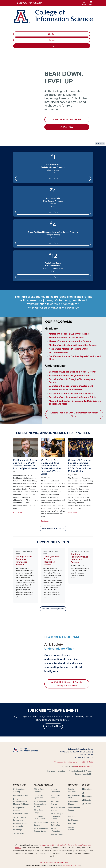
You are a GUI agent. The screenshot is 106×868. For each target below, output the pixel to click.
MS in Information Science (58, 809)
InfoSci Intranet (71, 829)
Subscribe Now (53, 726)
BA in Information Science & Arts (41, 830)
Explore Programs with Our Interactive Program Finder (74, 414)
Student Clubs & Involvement (20, 819)
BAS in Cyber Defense (39, 790)
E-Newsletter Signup (73, 803)
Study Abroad (19, 833)
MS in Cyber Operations (55, 797)
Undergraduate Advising (19, 790)
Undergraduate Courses (19, 809)
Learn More (53, 178)
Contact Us (59, 762)
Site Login (72, 824)
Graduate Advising (21, 795)
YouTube (88, 804)
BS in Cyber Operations (39, 797)
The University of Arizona (71, 865)
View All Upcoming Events (53, 609)
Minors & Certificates (55, 790)
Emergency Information (56, 771)
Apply (52, 46)
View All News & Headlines (53, 529)
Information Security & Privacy (80, 771)
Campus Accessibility (83, 774)
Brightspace (73, 820)
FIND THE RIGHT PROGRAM (67, 120)
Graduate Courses (21, 814)
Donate (52, 40)
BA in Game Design (39, 811)
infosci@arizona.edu (72, 762)
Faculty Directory (72, 790)
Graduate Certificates (55, 824)
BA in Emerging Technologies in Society (40, 804)
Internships (18, 830)
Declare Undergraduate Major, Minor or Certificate (22, 802)
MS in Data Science (55, 803)
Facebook (88, 789)
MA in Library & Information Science (57, 816)
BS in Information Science (41, 824)
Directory (52, 34)
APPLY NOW (67, 127)
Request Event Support (74, 809)
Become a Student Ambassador (21, 825)
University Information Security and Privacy (53, 862)
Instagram (88, 796)
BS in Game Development (39, 818)
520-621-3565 (87, 762)
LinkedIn (88, 800)
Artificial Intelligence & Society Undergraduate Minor (67, 684)
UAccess (72, 816)
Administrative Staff (74, 797)
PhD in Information (55, 830)
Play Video (100, 144)
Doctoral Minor (56, 835)
